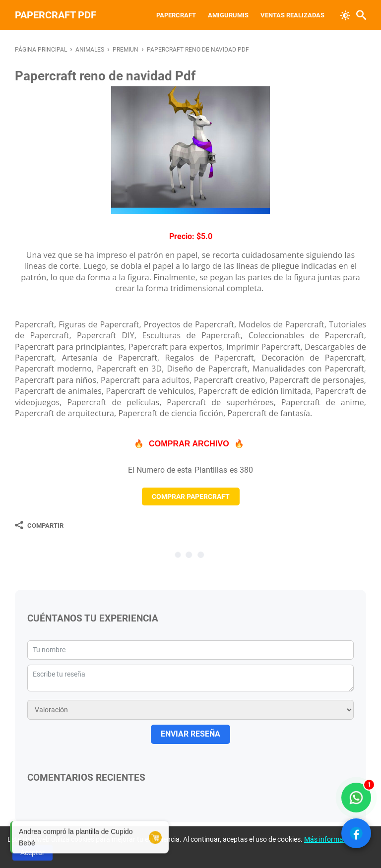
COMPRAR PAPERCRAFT (191, 496)
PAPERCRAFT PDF (56, 15)
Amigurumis (228, 15)
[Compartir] (39, 525)
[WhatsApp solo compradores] (356, 798)
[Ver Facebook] (356, 833)
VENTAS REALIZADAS (292, 15)
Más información (330, 839)
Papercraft (176, 15)
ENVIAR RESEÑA (190, 734)
